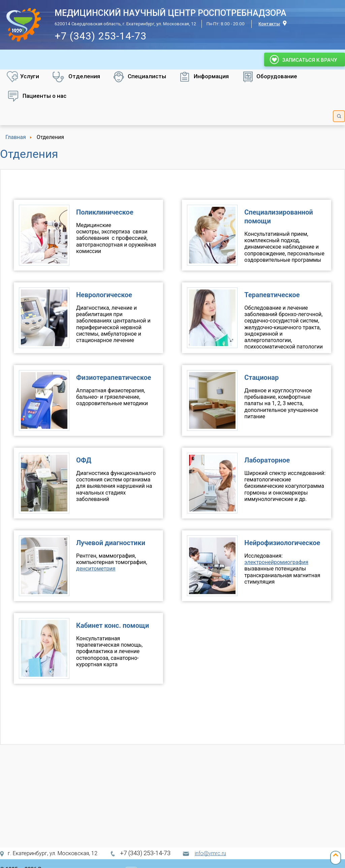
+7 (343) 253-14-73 (101, 36)
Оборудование (277, 76)
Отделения (84, 76)
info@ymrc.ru (210, 853)
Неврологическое (104, 295)
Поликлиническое (105, 212)
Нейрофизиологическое (282, 543)
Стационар (261, 377)
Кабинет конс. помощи (113, 625)
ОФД (84, 460)
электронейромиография (276, 562)
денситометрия (96, 569)
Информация (211, 76)
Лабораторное (267, 460)
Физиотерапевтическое (114, 377)
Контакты (269, 24)
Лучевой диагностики (111, 543)
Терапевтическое (272, 295)
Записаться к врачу (305, 60)
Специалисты (147, 76)
